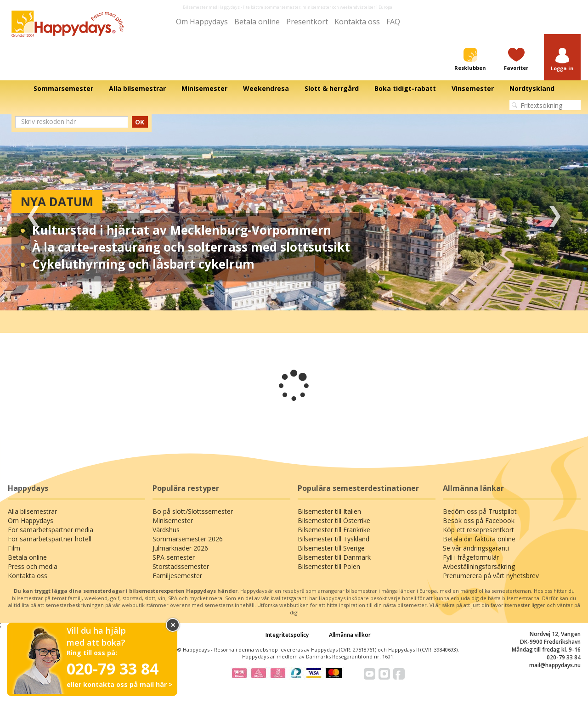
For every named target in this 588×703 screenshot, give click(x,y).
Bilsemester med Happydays (211, 7)
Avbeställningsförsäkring (479, 566)
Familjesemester (177, 576)
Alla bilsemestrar (32, 511)
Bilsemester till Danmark (334, 557)
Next (555, 212)
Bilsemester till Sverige (331, 548)
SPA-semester (174, 557)
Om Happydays (202, 22)
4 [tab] (315, 297)
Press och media (33, 566)
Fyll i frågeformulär (471, 557)
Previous (33, 212)
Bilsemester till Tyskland (334, 539)
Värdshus (166, 530)
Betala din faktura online (479, 539)
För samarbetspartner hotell (50, 539)
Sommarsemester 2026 (188, 539)
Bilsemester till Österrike (334, 520)
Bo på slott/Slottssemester (193, 511)
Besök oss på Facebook (479, 520)
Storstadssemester (181, 566)
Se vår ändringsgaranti (476, 548)
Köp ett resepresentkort (478, 530)
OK (140, 122)
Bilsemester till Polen (329, 566)
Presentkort (307, 22)
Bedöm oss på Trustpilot (480, 511)
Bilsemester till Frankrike (334, 530)
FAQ (393, 22)
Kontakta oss (357, 22)
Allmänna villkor (350, 635)
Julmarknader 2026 (180, 548)
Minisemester (173, 520)
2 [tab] (287, 297)
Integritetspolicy (287, 635)
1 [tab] (273, 297)
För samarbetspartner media (51, 530)
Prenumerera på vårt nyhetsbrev (491, 576)
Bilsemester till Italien (329, 511)
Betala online (257, 22)
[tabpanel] (294, 212)
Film (14, 548)
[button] (562, 60)
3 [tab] (301, 297)
